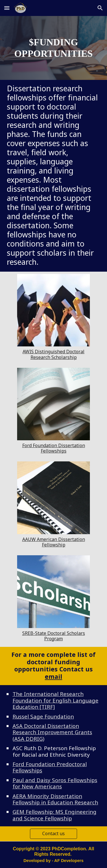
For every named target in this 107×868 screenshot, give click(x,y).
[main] (54, 48)
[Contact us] (53, 834)
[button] (7, 8)
